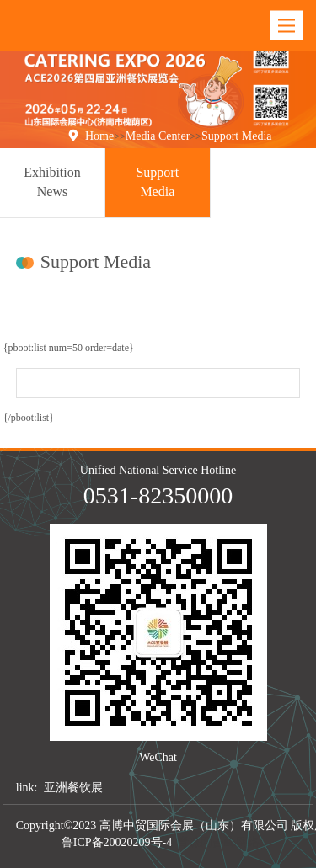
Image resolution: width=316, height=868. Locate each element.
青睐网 (195, 842)
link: (27, 788)
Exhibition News (52, 182)
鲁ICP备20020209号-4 (117, 842)
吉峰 (224, 842)
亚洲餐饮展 (73, 788)
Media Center (158, 136)
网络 (248, 842)
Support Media (237, 136)
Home (99, 136)
